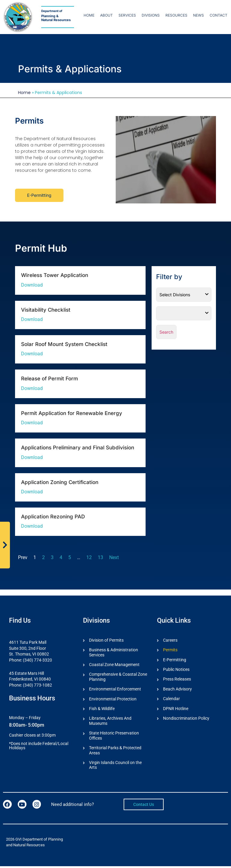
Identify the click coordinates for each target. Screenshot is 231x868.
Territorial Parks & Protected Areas (115, 752)
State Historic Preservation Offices (114, 737)
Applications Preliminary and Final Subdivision (78, 448)
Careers (170, 640)
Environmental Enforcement (115, 690)
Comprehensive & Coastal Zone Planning (118, 677)
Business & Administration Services (114, 652)
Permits (170, 650)
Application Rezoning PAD (53, 517)
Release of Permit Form (49, 379)
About (106, 15)
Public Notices (176, 670)
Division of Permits (106, 640)
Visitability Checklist (46, 310)
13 (100, 557)
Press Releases (177, 680)
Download (32, 285)
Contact (219, 15)
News (199, 15)
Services (127, 15)
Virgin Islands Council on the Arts (115, 767)
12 (89, 557)
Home (89, 15)
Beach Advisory (177, 690)
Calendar (171, 699)
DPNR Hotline (176, 709)
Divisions (151, 15)
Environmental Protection (113, 700)
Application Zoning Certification (60, 482)
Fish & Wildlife (102, 709)
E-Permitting (175, 660)
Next (114, 557)
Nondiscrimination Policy (186, 719)
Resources (176, 15)
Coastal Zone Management (114, 665)
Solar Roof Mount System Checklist (64, 344)
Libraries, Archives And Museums (110, 722)
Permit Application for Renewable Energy (72, 413)
